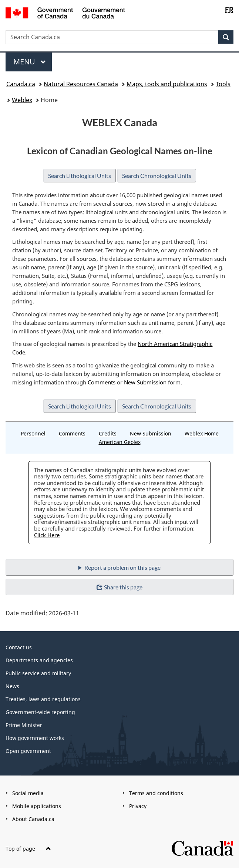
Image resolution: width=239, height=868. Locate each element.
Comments (102, 382)
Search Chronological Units (158, 176)
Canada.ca (21, 84)
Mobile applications (37, 806)
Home (49, 100)
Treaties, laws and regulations (43, 699)
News (12, 686)
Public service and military (38, 673)
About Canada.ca (33, 819)
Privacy (138, 806)
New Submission (145, 382)
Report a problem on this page (123, 567)
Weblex (22, 100)
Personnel (33, 433)
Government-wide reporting (40, 712)
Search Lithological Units (78, 176)
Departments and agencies (39, 660)
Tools (223, 84)
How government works (35, 738)
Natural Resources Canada (81, 84)
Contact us (19, 647)
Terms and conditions (156, 793)
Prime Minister (24, 725)
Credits (108, 433)
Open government (28, 751)
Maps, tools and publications (167, 84)
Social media (28, 793)
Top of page (28, 849)
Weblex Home (202, 433)
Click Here (47, 535)
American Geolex (120, 442)
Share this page (119, 587)
